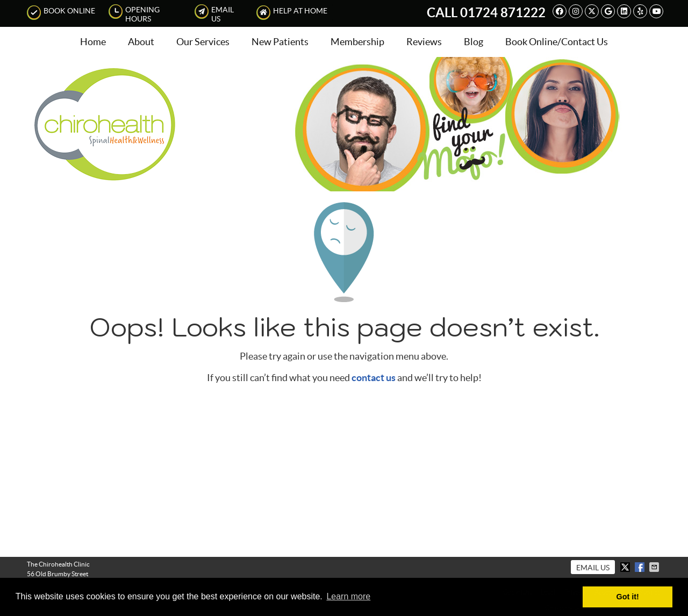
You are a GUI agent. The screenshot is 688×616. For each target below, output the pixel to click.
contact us (374, 378)
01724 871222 (503, 13)
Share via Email (655, 567)
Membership (357, 42)
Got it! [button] (628, 597)
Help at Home (292, 13)
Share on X (626, 567)
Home (93, 42)
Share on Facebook (641, 567)
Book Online (61, 13)
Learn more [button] (348, 596)
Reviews (424, 42)
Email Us (214, 14)
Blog (474, 42)
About (141, 42)
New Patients (280, 42)
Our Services (203, 42)
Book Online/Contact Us (557, 42)
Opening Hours (134, 14)
